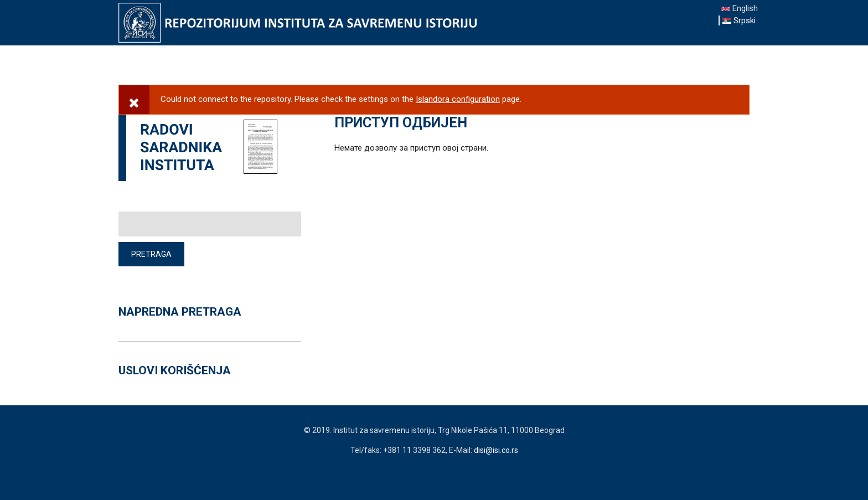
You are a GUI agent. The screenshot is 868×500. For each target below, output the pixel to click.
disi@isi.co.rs (496, 450)
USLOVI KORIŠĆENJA (175, 370)
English (740, 8)
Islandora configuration (458, 99)
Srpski (739, 20)
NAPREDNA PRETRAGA (180, 312)
